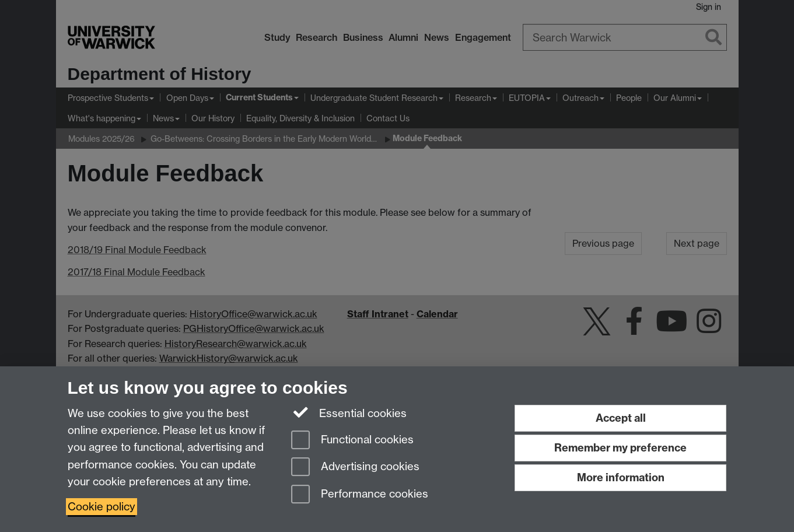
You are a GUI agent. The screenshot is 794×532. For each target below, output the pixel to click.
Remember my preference (620, 448)
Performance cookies (360, 495)
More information (621, 477)
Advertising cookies (355, 468)
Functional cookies (352, 441)
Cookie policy (102, 507)
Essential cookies (349, 412)
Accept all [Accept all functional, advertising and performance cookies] (621, 418)
